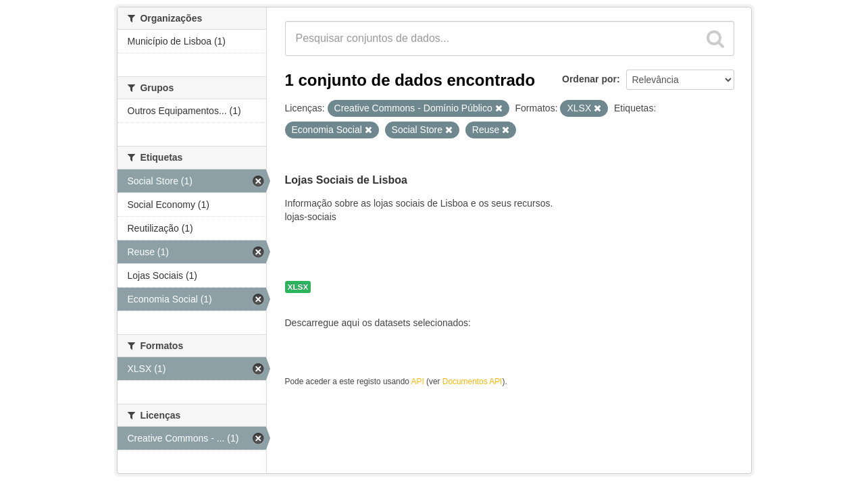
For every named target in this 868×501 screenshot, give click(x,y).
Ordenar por (589, 79)
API (418, 381)
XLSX (298, 287)
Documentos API (473, 381)
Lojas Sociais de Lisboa (346, 180)
